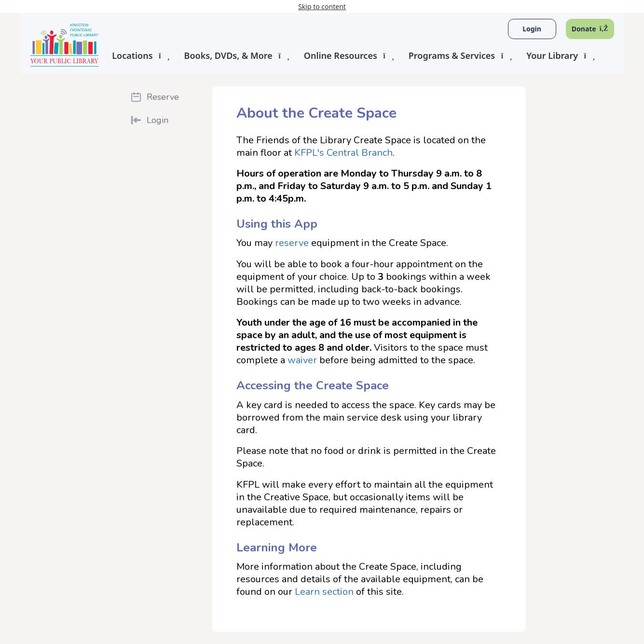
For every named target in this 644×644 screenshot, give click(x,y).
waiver (302, 360)
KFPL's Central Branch (343, 153)
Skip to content (322, 7)
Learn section (324, 592)
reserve (292, 243)
